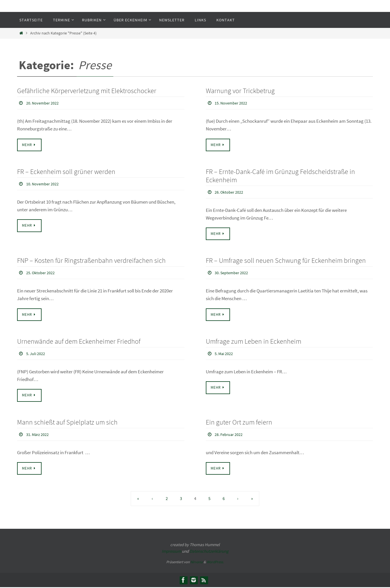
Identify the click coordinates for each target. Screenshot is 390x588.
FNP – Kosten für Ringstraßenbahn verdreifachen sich (91, 261)
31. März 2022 (39, 435)
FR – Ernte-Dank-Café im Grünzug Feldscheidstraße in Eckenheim (280, 176)
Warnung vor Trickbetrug (240, 91)
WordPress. (215, 563)
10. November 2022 (44, 184)
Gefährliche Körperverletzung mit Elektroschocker (87, 91)
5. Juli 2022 (37, 354)
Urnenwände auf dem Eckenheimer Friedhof (79, 342)
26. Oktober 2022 (231, 192)
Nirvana (197, 563)
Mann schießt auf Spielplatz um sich (67, 423)
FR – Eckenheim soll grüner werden (66, 172)
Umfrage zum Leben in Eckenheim (253, 342)
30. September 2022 (234, 273)
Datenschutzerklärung (209, 552)
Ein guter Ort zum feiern (239, 423)
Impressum (171, 552)
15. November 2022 (233, 103)
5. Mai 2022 (225, 354)
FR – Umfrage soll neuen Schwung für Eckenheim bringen (286, 261)
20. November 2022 (44, 103)
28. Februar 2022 (231, 435)
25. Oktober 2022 (42, 273)
